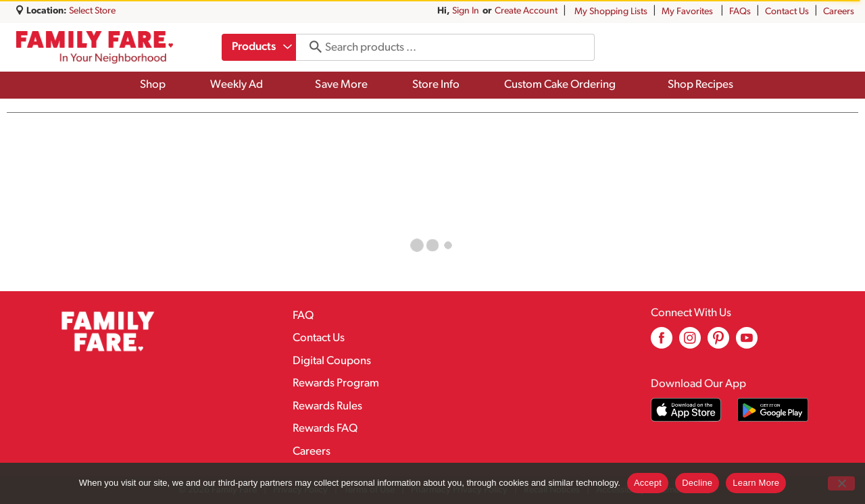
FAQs (740, 12)
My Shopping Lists (611, 12)
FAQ (303, 316)
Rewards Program (336, 383)
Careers (839, 12)
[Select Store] (93, 11)
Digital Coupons (332, 361)
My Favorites (688, 12)
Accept (648, 483)
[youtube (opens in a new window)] (747, 343)
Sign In (466, 11)
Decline (697, 483)
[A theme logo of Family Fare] (95, 47)
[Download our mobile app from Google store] (773, 410)
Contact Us (787, 12)
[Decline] (841, 483)
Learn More (756, 483)
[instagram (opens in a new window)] (690, 343)
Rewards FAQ (325, 429)
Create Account (526, 11)
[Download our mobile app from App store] (686, 410)
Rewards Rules (327, 406)
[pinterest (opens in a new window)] (718, 343)
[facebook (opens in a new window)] (662, 343)
